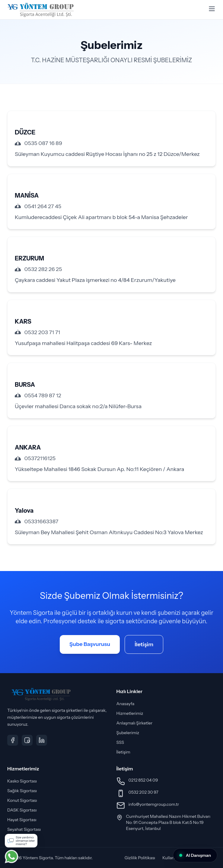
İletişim (144, 644)
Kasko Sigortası (22, 781)
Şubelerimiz (128, 733)
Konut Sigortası (22, 800)
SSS (120, 742)
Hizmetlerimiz (130, 713)
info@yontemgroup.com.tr (154, 804)
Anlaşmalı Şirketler (135, 723)
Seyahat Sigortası (24, 829)
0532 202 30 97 (143, 792)
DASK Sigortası (22, 810)
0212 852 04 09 (143, 780)
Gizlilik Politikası (140, 858)
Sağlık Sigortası (22, 791)
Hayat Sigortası (22, 820)
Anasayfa (126, 704)
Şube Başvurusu (90, 644)
